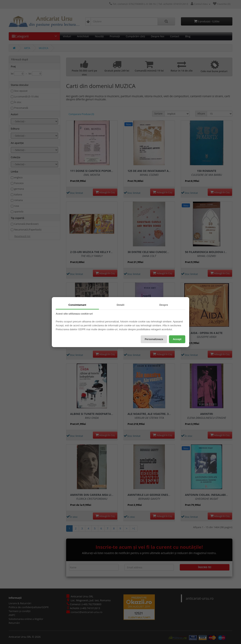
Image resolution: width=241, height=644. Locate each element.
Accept (177, 339)
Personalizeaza (154, 339)
